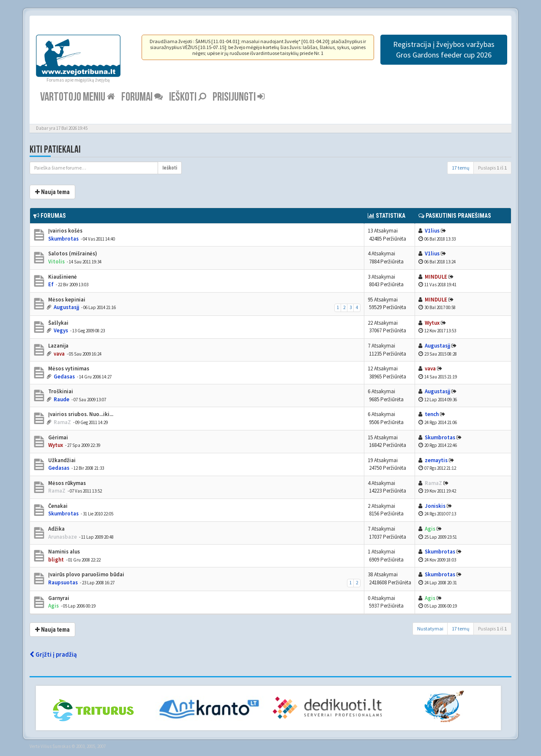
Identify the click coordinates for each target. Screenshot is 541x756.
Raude (61, 399)
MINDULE (436, 277)
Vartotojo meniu (78, 97)
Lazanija (58, 346)
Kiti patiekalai (55, 149)
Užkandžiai (61, 460)
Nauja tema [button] (52, 192)
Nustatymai (430, 629)
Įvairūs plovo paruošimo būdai (86, 574)
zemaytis (436, 460)
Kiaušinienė (62, 277)
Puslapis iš (492, 168)
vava (59, 354)
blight (56, 560)
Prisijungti (239, 97)
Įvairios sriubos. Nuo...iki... (80, 414)
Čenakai (57, 506)
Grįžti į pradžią (53, 654)
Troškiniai (60, 391)
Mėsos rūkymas (66, 483)
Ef (51, 284)
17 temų (461, 168)
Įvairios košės (65, 231)
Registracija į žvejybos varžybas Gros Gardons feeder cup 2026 (444, 49)
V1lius (432, 231)
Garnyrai (58, 598)
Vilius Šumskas (56, 746)
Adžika (56, 529)
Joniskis (435, 506)
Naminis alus (63, 552)
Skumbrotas (63, 239)
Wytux (432, 323)
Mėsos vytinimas (68, 368)
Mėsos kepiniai (66, 300)
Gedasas (64, 377)
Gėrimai (57, 437)
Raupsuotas (63, 582)
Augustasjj (66, 307)
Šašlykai (58, 323)
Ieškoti (188, 97)
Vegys (61, 330)
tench (432, 414)
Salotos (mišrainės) (72, 253)
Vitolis (56, 262)
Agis (430, 529)
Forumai (142, 97)
